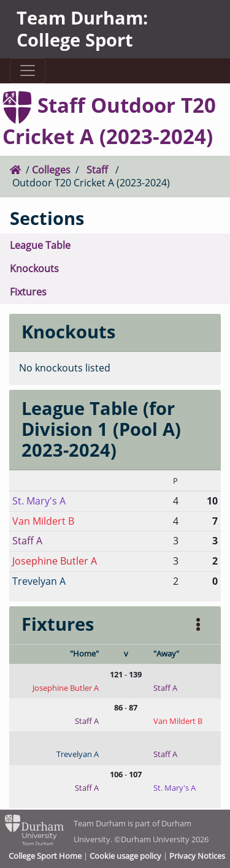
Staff (97, 170)
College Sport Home (45, 856)
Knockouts (34, 268)
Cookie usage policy (125, 856)
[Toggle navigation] (27, 71)
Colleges (51, 170)
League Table (40, 245)
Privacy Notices (197, 856)
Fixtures (28, 292)
